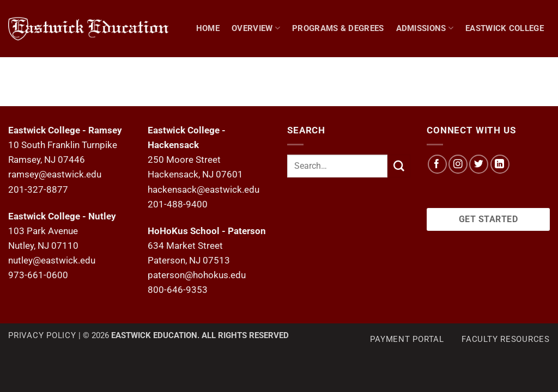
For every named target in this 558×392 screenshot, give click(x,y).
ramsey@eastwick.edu (55, 174)
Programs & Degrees (338, 28)
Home (208, 28)
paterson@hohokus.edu (197, 275)
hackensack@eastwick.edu (204, 189)
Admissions (425, 28)
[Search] (545, 85)
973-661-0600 (38, 275)
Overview (256, 28)
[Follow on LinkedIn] (500, 164)
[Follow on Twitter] (479, 164)
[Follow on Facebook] (437, 164)
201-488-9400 (178, 204)
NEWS (513, 85)
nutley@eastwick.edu (52, 260)
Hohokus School (448, 85)
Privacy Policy (42, 335)
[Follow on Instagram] (458, 164)
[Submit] (399, 166)
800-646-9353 (178, 290)
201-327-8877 (38, 189)
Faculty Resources (506, 339)
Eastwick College (505, 28)
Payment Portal (407, 339)
